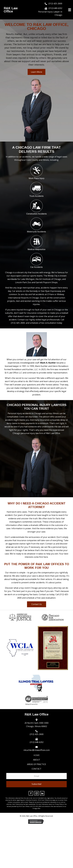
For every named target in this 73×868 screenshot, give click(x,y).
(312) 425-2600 (55, 4)
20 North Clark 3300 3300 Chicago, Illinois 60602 (36, 725)
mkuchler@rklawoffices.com (37, 750)
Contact (36, 769)
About (37, 760)
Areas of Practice (36, 764)
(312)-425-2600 (18, 323)
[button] (36, 72)
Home (37, 755)
